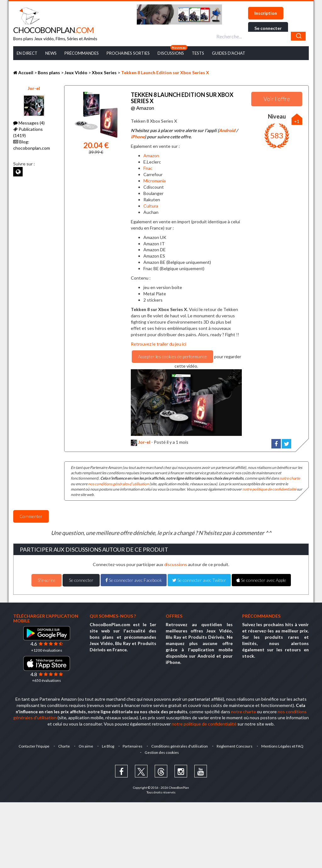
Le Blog (108, 746)
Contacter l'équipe (34, 746)
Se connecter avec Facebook (134, 580)
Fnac (148, 168)
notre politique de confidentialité (269, 489)
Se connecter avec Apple (261, 580)
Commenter (31, 516)
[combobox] (260, 36)
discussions (176, 564)
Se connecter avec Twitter (199, 580)
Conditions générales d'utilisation (180, 746)
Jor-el (34, 88)
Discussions (171, 53)
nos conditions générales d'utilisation (118, 484)
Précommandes (82, 53)
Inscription (266, 13)
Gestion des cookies (162, 752)
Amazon (151, 156)
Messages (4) (29, 123)
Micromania (155, 181)
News (51, 53)
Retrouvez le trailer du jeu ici (158, 344)
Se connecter (268, 28)
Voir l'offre (277, 99)
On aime (86, 746)
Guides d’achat (229, 53)
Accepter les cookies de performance (172, 356)
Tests (198, 53)
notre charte (290, 478)
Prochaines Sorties (128, 53)
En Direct (27, 53)
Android (227, 130)
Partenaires (133, 746)
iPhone (138, 137)
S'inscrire (47, 580)
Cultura (151, 206)
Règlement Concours (235, 746)
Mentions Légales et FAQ (283, 746)
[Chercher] (298, 36)
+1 (297, 121)
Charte (64, 746)
